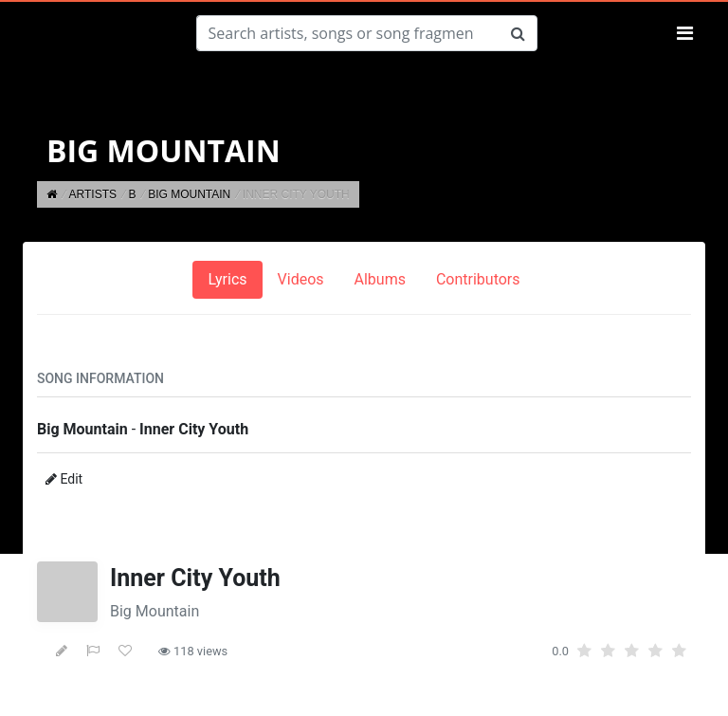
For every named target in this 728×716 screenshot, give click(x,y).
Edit (64, 479)
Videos (301, 279)
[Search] (348, 33)
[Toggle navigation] (685, 33)
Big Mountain (155, 611)
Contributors (478, 279)
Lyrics (227, 279)
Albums (380, 279)
